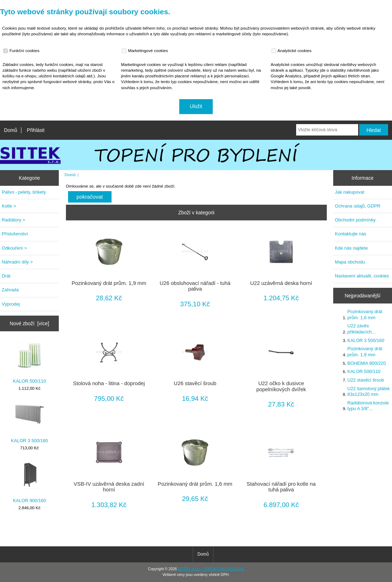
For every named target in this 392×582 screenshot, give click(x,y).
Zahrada (10, 290)
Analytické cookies (292, 51)
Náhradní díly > (17, 262)
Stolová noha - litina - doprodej (109, 383)
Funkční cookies (22, 51)
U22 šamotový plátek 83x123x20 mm (369, 391)
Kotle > (9, 206)
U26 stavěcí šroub (195, 383)
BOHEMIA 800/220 (367, 363)
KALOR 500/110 (29, 362)
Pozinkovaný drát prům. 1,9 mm (109, 283)
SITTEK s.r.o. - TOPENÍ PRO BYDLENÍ (210, 569)
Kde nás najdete (351, 248)
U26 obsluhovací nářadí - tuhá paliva (195, 286)
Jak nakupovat (350, 192)
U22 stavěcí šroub (366, 380)
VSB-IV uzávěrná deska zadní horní (109, 487)
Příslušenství (15, 234)
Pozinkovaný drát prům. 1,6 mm (195, 484)
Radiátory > (14, 220)
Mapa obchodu (350, 262)
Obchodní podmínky (355, 220)
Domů (11, 130)
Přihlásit (35, 130)
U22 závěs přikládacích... (362, 329)
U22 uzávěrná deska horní (281, 283)
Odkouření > (14, 248)
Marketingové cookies (146, 51)
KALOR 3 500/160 (30, 422)
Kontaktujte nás (351, 234)
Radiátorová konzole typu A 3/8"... (368, 406)
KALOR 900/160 (29, 482)
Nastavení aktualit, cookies (362, 276)
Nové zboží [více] (29, 323)
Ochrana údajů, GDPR (358, 206)
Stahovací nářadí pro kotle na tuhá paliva (281, 487)
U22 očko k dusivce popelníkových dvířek (281, 386)
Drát (6, 276)
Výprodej (11, 304)
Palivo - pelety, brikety (24, 192)
